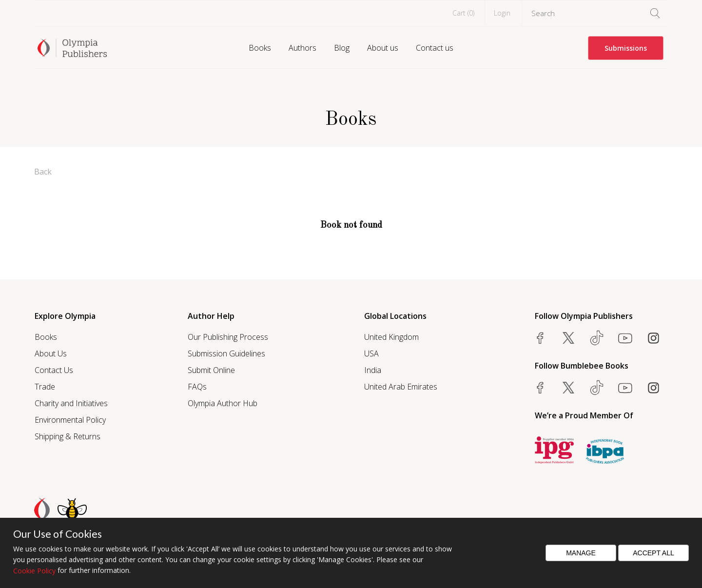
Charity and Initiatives (71, 403)
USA (371, 353)
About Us (51, 353)
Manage (581, 553)
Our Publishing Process (228, 337)
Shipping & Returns (68, 436)
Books (260, 48)
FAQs (197, 387)
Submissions (626, 48)
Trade (45, 387)
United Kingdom (391, 337)
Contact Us (54, 370)
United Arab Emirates (401, 387)
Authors (302, 48)
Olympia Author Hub (223, 403)
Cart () (463, 13)
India (373, 370)
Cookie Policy (34, 571)
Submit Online (211, 370)
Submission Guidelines (226, 353)
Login (502, 13)
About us (383, 48)
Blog (342, 48)
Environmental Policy (70, 420)
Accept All (653, 553)
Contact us (435, 48)
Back (43, 172)
